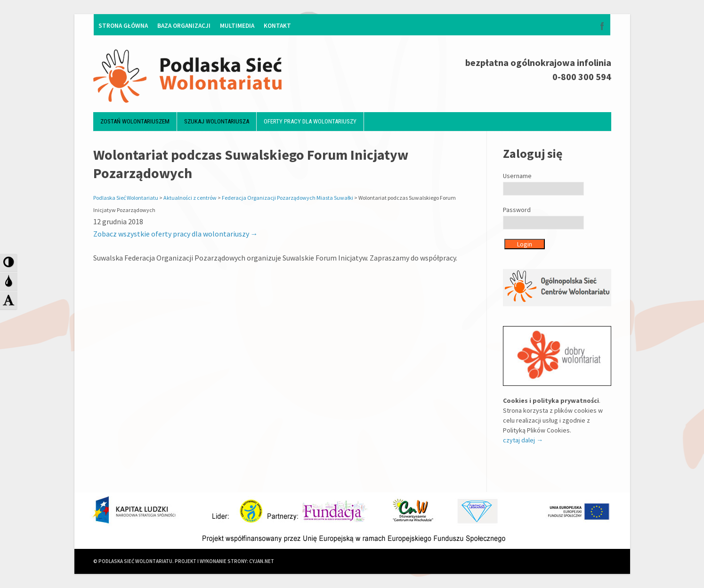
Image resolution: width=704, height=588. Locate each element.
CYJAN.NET (262, 561)
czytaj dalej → (523, 440)
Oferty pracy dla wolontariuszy (310, 121)
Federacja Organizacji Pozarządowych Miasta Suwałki (287, 198)
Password (517, 210)
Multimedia (237, 26)
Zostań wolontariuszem (135, 121)
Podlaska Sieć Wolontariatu (126, 198)
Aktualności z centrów (190, 198)
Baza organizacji (184, 26)
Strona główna (123, 26)
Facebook (602, 26)
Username (517, 176)
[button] (9, 262)
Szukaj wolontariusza (217, 121)
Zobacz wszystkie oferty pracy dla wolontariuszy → (176, 234)
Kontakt (277, 26)
